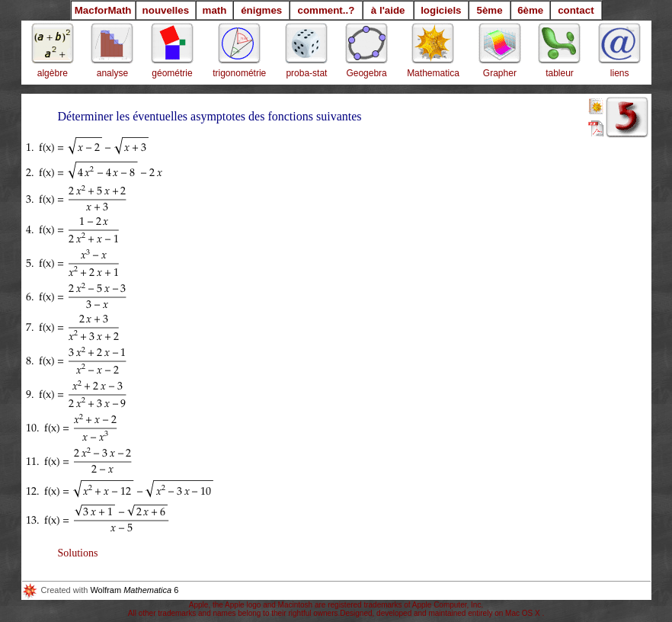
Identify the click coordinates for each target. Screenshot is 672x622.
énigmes (261, 10)
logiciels (441, 10)
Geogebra (366, 73)
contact (576, 10)
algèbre (53, 73)
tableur (560, 73)
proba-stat (306, 73)
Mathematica (433, 73)
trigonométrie (239, 73)
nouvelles (166, 10)
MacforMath (103, 10)
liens (620, 73)
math (215, 10)
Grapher (500, 73)
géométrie (172, 73)
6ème (530, 10)
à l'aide (388, 10)
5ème (489, 10)
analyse (112, 73)
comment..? (326, 10)
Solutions (78, 553)
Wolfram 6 (101, 590)
